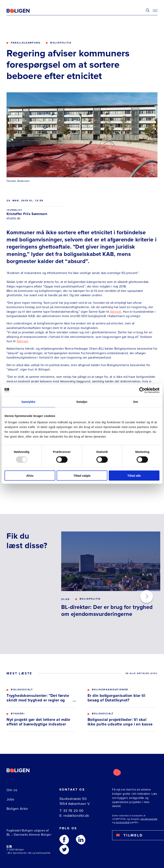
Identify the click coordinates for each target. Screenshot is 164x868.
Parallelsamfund (26, 43)
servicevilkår (123, 822)
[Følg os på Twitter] (64, 850)
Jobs (10, 799)
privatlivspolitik (149, 819)
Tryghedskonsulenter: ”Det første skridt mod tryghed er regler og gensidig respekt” (38, 698)
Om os (12, 790)
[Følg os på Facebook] (64, 840)
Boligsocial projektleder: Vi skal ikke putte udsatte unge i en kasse (120, 722)
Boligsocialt (22, 690)
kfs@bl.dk (13, 218)
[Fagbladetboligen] (23, 11)
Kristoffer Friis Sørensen (27, 214)
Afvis (30, 475)
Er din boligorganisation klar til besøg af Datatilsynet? (116, 698)
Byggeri (18, 714)
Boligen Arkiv (17, 809)
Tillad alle (134, 475)
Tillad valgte (82, 475)
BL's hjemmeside (17, 853)
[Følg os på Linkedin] (81, 840)
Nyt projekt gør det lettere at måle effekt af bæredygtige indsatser (38, 722)
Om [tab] (136, 402)
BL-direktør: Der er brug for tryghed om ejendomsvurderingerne (107, 611)
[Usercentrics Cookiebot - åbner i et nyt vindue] (142, 390)
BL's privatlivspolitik (39, 853)
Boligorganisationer (110, 690)
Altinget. (23, 341)
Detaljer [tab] (82, 402)
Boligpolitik (61, 43)
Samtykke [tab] (28, 402)
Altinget (116, 312)
